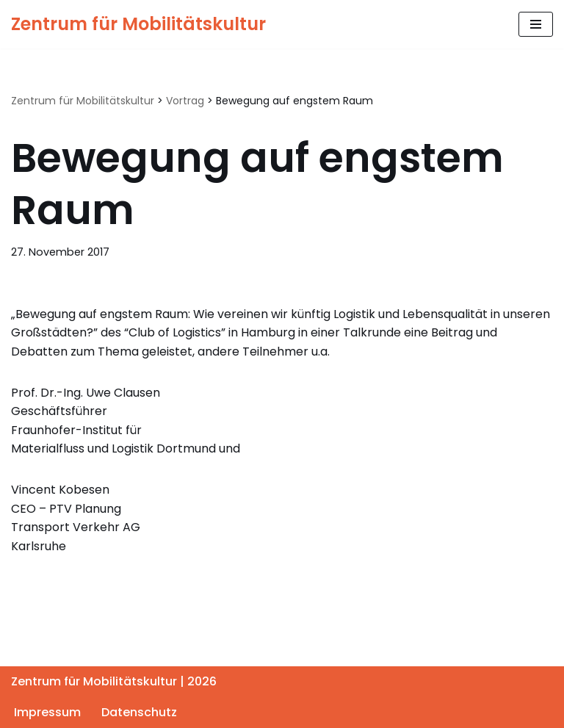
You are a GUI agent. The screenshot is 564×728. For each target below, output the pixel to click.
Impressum (47, 712)
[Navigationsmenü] (536, 24)
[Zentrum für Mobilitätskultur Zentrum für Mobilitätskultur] (138, 24)
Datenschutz (139, 712)
